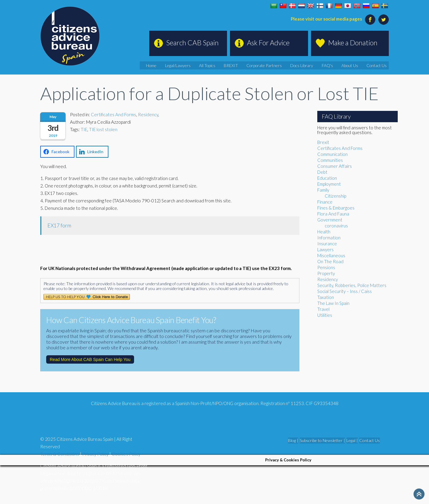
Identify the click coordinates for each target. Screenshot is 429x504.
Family (323, 190)
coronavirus (336, 226)
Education (327, 178)
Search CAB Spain (192, 43)
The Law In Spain (333, 303)
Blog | (293, 440)
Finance (325, 202)
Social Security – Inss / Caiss (345, 291)
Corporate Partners (281, 65)
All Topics (231, 65)
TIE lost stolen (103, 129)
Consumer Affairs (335, 166)
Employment (329, 184)
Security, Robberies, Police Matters (352, 285)
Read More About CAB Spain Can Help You (90, 359)
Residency (148, 114)
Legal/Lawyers (205, 65)
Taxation (326, 297)
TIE (84, 129)
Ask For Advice (268, 43)
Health (324, 232)
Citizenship (335, 196)
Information (329, 238)
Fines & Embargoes (336, 208)
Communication (332, 154)
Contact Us (379, 65)
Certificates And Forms (114, 114)
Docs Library (314, 65)
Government (330, 220)
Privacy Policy (95, 454)
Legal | (352, 440)
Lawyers (325, 249)
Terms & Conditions (60, 454)
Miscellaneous (331, 255)
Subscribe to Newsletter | (322, 440)
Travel (323, 309)
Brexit (323, 142)
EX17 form (59, 225)
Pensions (326, 267)
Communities (330, 160)
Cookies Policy (126, 454)
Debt (322, 172)
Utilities (325, 315)
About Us (356, 65)
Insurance (327, 244)
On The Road (330, 261)
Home (181, 65)
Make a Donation (353, 43)
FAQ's (336, 65)
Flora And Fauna (333, 214)
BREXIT (252, 65)
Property (326, 273)
